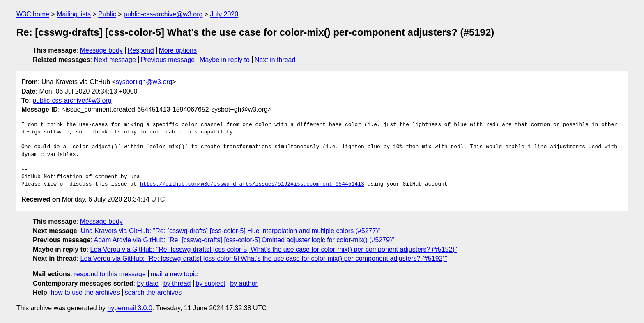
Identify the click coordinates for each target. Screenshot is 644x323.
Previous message (168, 60)
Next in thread (275, 60)
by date (147, 283)
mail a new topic (174, 274)
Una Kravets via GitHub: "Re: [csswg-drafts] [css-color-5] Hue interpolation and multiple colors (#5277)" (231, 231)
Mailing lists (74, 14)
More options (178, 50)
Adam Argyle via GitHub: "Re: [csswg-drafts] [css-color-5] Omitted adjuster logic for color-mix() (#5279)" (244, 240)
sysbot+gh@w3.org (144, 82)
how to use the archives (85, 292)
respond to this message (110, 274)
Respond (141, 50)
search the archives (153, 292)
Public (107, 14)
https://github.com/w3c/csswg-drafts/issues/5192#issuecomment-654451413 (252, 184)
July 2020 (224, 14)
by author (244, 283)
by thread (177, 283)
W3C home (33, 14)
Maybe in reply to (225, 60)
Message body (101, 50)
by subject (210, 283)
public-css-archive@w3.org (163, 14)
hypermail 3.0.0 (130, 308)
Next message (115, 60)
